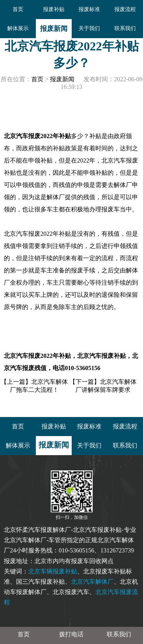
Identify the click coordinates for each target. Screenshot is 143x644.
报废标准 (89, 9)
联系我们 (125, 28)
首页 (18, 9)
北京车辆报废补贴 (53, 571)
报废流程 (125, 9)
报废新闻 (54, 29)
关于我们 (89, 28)
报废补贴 (54, 9)
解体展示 (18, 28)
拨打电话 (71, 634)
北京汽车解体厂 (92, 582)
